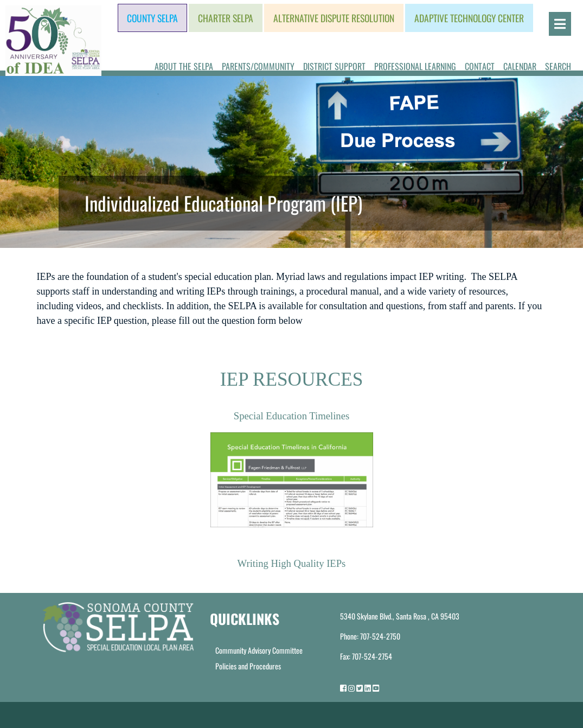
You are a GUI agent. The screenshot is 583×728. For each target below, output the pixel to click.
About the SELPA (184, 66)
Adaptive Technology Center (469, 18)
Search (558, 66)
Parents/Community (258, 66)
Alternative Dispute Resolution (334, 18)
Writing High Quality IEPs (292, 563)
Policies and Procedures (248, 666)
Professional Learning (415, 66)
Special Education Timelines (292, 416)
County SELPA (152, 18)
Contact (480, 66)
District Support (334, 66)
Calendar (520, 66)
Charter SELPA (226, 18)
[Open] (560, 24)
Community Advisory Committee (259, 650)
